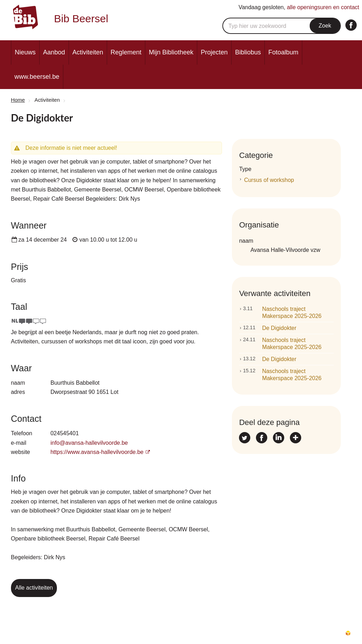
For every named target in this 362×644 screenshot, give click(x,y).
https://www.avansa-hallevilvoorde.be (97, 452)
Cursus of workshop (269, 180)
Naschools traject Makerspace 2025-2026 (282, 312)
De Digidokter (270, 328)
